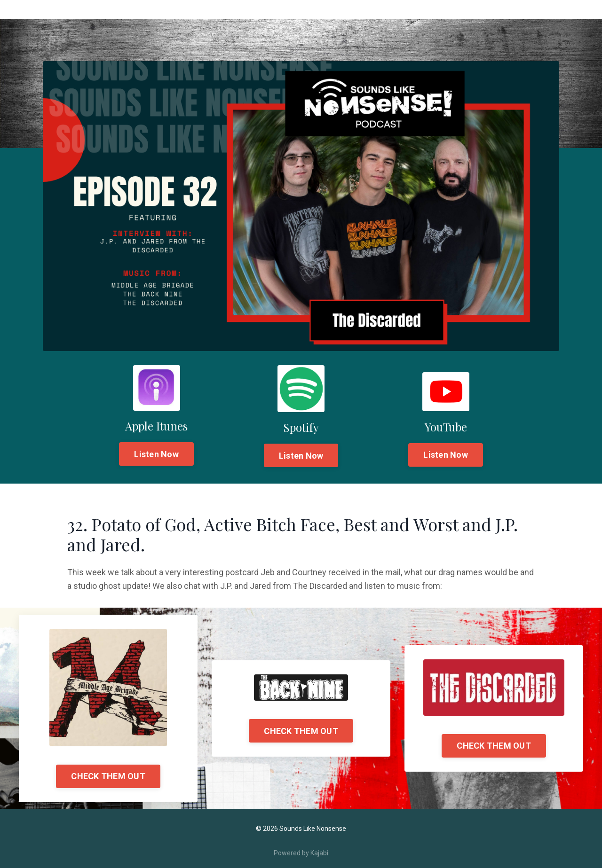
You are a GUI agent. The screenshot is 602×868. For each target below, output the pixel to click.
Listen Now (156, 454)
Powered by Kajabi (301, 853)
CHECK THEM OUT (108, 776)
